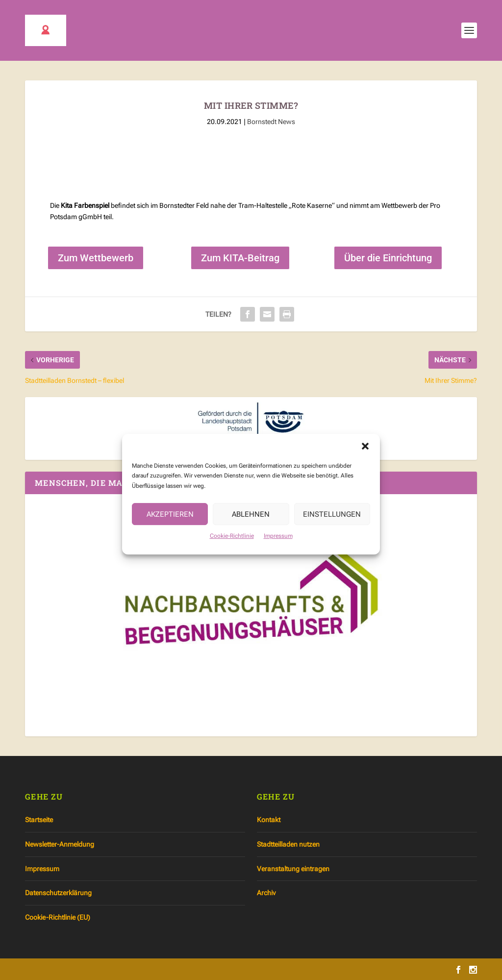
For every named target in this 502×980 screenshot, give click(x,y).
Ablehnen (251, 528)
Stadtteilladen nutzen (288, 844)
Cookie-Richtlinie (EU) (58, 917)
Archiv (266, 893)
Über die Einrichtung (388, 258)
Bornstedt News (271, 122)
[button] (365, 461)
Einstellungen (332, 528)
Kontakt (269, 820)
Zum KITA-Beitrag (240, 258)
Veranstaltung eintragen (293, 869)
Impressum (278, 551)
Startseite (39, 820)
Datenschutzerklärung (58, 893)
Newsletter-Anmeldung (60, 844)
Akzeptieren (170, 528)
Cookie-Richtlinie (232, 551)
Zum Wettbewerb (96, 258)
